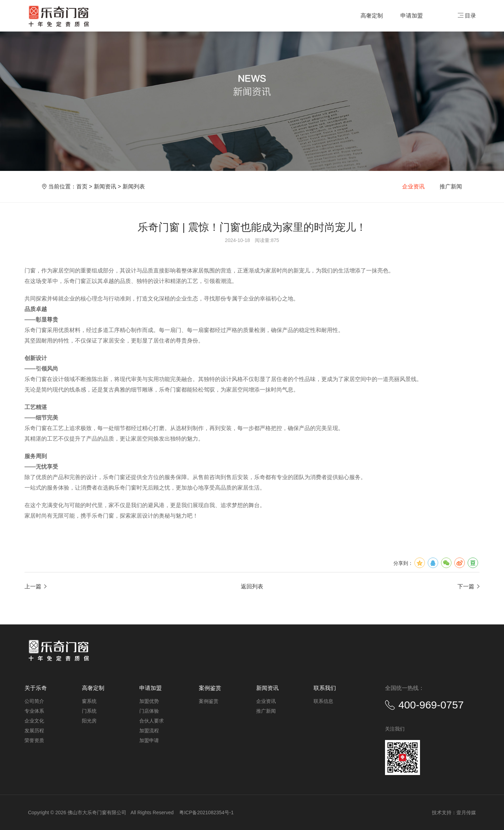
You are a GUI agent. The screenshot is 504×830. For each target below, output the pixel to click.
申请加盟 (412, 16)
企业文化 (34, 721)
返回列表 (252, 586)
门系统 (89, 711)
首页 (82, 186)
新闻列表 (134, 186)
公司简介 (34, 701)
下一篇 (468, 586)
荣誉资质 (34, 740)
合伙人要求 (152, 721)
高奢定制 (372, 16)
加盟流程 (149, 731)
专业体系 (34, 711)
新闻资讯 (105, 186)
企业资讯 (413, 186)
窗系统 (89, 701)
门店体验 (149, 711)
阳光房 (89, 721)
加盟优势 (149, 701)
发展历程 (34, 731)
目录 (467, 16)
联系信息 (323, 701)
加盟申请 (149, 740)
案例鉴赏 (209, 701)
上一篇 (36, 586)
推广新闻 (451, 186)
